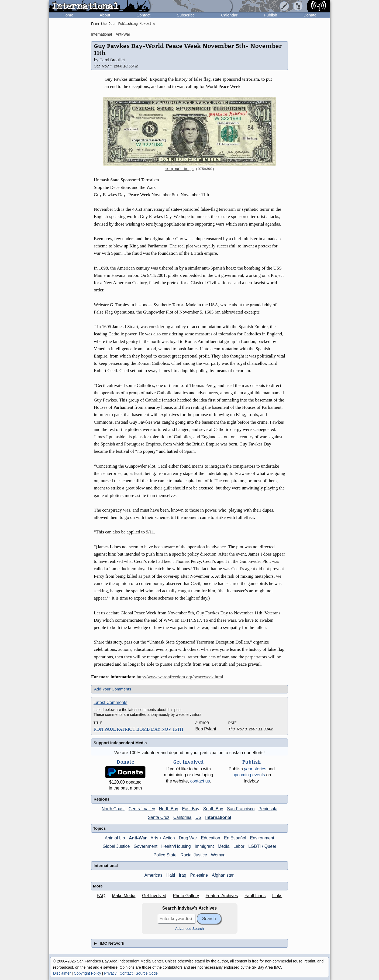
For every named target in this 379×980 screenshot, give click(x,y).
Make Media (124, 896)
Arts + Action (163, 838)
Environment (262, 838)
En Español (235, 838)
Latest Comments (110, 702)
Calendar (229, 15)
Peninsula (268, 809)
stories (255, 769)
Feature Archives (222, 896)
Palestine (199, 875)
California (182, 817)
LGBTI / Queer (262, 846)
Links (277, 896)
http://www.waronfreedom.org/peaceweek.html (180, 677)
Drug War (188, 838)
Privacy (110, 973)
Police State (165, 855)
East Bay (191, 809)
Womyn (218, 855)
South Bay (213, 809)
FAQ (101, 896)
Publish (271, 15)
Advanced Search (190, 929)
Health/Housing (176, 846)
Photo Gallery (186, 896)
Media (224, 846)
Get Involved (154, 896)
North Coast (113, 809)
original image (179, 169)
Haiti (171, 875)
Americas (154, 875)
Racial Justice (194, 855)
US (198, 817)
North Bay (169, 809)
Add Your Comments (113, 689)
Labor (239, 846)
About (105, 15)
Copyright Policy (87, 973)
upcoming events (249, 775)
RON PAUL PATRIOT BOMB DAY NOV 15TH (138, 729)
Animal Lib (115, 838)
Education (210, 838)
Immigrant (204, 846)
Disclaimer (62, 973)
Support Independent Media (120, 743)
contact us (200, 781)
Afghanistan (223, 875)
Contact (143, 15)
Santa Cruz (159, 817)
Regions (101, 799)
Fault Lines (255, 896)
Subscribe (186, 15)
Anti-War (123, 34)
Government (146, 846)
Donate (310, 15)
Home (68, 15)
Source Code (147, 973)
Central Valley (142, 809)
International (101, 34)
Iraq (182, 875)
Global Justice (116, 846)
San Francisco (241, 809)
